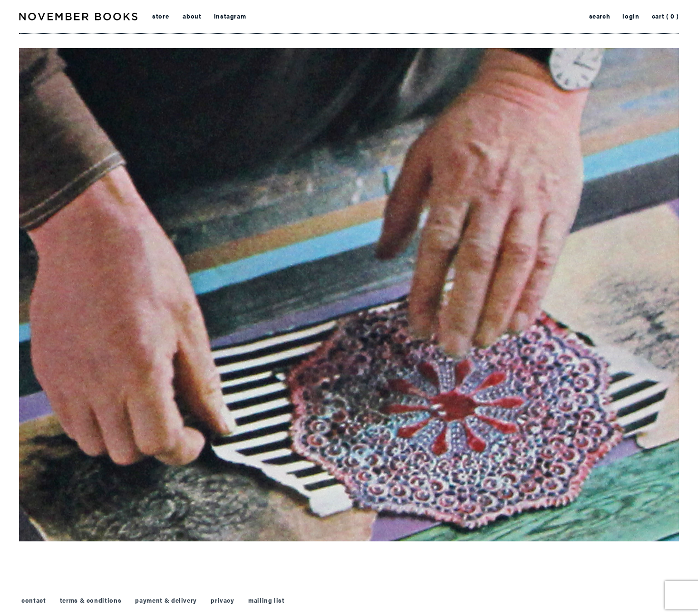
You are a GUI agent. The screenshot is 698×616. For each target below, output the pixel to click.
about (192, 16)
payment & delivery (166, 600)
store (160, 16)
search (600, 16)
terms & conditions (91, 600)
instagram (230, 16)
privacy (222, 600)
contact (34, 600)
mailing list (267, 600)
